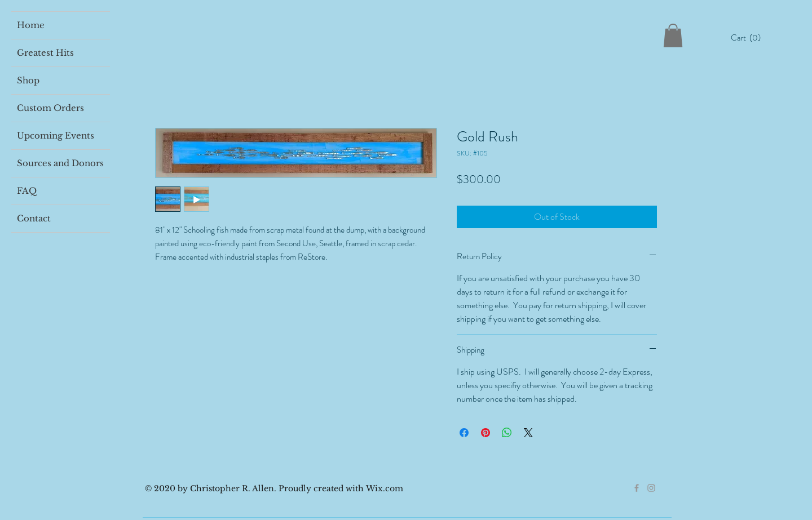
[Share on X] (528, 433)
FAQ (27, 191)
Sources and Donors (60, 163)
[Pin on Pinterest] (486, 433)
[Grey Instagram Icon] (651, 488)
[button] (749, 38)
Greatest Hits (45, 53)
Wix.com (385, 488)
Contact (34, 218)
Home (31, 25)
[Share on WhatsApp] (507, 433)
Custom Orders (50, 108)
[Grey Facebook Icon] (637, 488)
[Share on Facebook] (464, 433)
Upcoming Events (56, 135)
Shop (28, 80)
